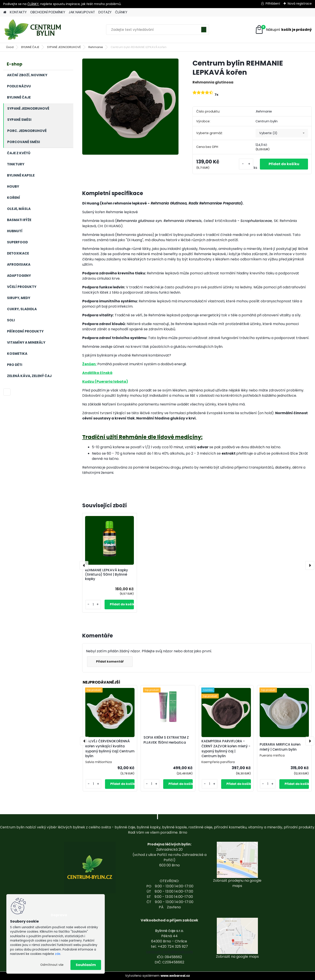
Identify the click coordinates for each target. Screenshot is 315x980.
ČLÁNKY (33, 4)
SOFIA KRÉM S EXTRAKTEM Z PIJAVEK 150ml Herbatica (166, 740)
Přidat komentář (110, 661)
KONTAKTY (18, 12)
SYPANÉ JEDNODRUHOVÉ (64, 47)
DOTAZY (105, 12)
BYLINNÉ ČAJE (30, 47)
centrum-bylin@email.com (169, 952)
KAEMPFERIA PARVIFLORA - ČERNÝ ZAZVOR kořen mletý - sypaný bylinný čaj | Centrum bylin (226, 749)
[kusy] (246, 164)
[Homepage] (5, 12)
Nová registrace (300, 3)
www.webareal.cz (175, 976)
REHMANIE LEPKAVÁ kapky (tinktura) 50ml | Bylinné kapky (107, 575)
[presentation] (84, 565)
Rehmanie (96, 47)
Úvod (10, 47)
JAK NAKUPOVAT (82, 12)
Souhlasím (86, 965)
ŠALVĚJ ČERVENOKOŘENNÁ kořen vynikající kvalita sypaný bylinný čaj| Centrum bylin (110, 749)
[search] (204, 31)
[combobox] (282, 133)
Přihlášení (273, 3)
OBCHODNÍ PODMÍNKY (48, 12)
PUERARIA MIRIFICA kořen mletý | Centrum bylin (280, 747)
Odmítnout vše (52, 965)
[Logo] (33, 30)
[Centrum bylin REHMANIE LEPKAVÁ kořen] (130, 107)
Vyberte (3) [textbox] (268, 133)
